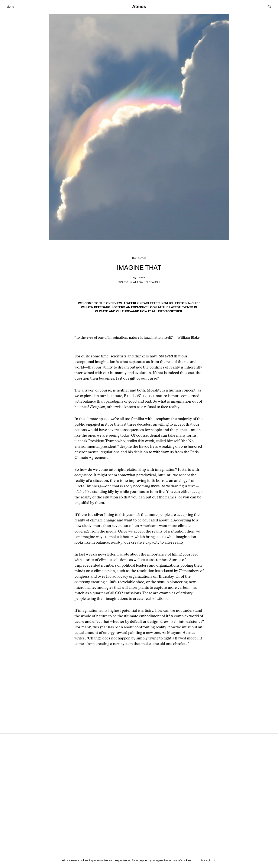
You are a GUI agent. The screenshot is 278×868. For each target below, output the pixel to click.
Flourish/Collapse (139, 396)
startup (163, 582)
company (82, 582)
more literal (160, 486)
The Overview (139, 258)
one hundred (191, 447)
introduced (164, 571)
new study (83, 526)
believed (166, 356)
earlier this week (140, 441)
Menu (10, 7)
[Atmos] (139, 6)
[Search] (270, 7)
